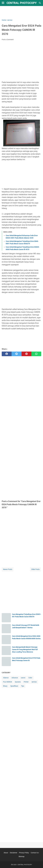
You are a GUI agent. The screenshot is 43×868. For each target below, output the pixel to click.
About (6, 853)
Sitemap (21, 856)
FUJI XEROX (8, 682)
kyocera (18, 682)
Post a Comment (8, 40)
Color (30, 678)
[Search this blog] (40, 3)
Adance (6, 678)
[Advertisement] (21, 12)
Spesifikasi (14, 686)
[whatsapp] (36, 354)
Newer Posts (8, 569)
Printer (26, 682)
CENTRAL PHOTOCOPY (22, 3)
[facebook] (7, 354)
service (34, 682)
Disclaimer (14, 853)
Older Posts (35, 569)
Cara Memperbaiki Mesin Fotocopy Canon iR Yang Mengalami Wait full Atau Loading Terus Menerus (25, 649)
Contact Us (35, 853)
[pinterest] (26, 354)
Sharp (5, 686)
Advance (15, 678)
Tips (23, 686)
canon (23, 678)
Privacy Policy (24, 853)
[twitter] (17, 354)
